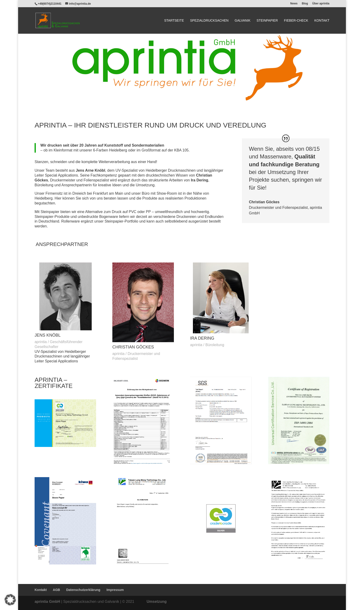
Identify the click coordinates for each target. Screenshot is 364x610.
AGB (57, 590)
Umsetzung (157, 602)
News (294, 4)
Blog (305, 4)
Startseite (174, 21)
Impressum (115, 590)
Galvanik (243, 21)
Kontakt (322, 21)
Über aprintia (321, 4)
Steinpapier (267, 21)
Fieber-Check (296, 21)
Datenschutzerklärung (83, 590)
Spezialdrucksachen (209, 21)
